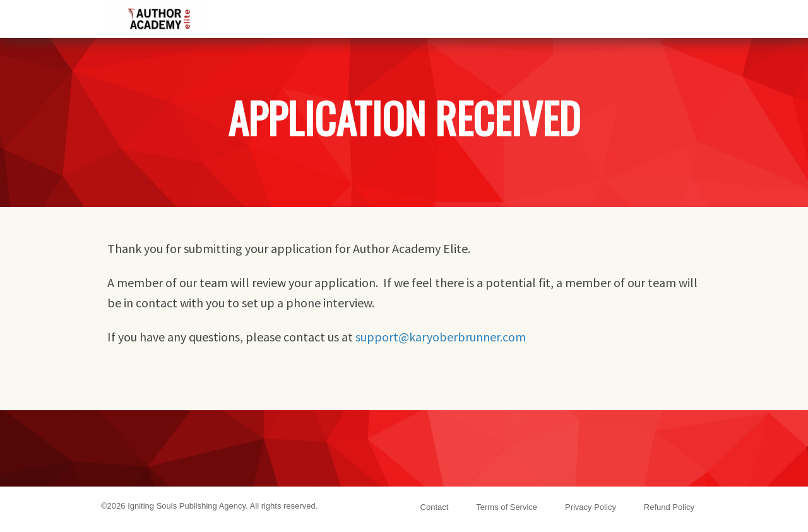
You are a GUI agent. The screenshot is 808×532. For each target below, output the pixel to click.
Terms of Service (507, 507)
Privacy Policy (591, 507)
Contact (435, 507)
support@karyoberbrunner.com (441, 337)
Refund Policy (669, 507)
